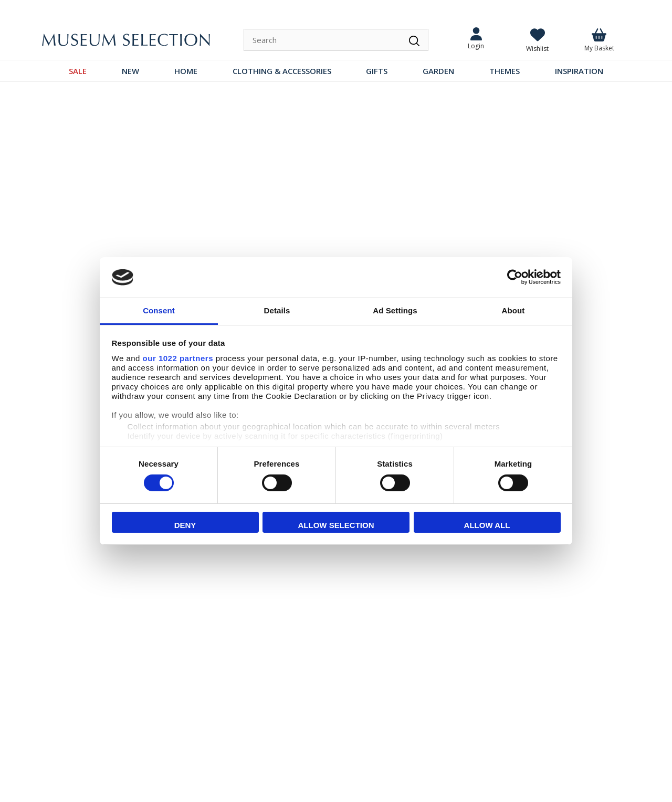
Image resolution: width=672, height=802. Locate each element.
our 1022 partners (178, 358)
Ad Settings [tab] (395, 310)
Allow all (487, 525)
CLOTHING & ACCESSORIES (282, 71)
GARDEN (438, 71)
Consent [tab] (159, 310)
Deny (185, 525)
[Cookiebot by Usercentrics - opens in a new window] (515, 277)
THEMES (505, 71)
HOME (186, 71)
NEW (130, 71)
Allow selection (336, 525)
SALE (78, 71)
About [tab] (513, 310)
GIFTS (377, 71)
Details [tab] (277, 310)
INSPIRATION (579, 71)
